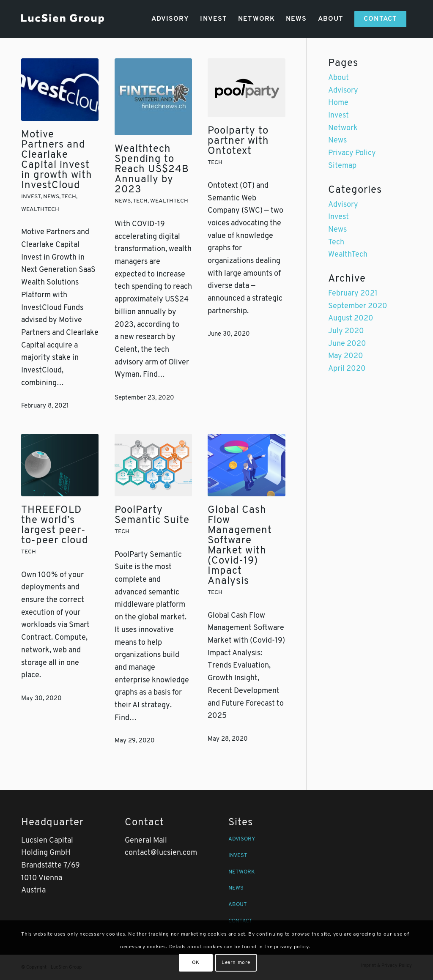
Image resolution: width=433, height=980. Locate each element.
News (51, 197)
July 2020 (346, 331)
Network (343, 128)
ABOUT (238, 905)
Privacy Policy (352, 153)
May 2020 (346, 356)
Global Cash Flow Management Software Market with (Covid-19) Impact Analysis (240, 546)
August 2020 (351, 319)
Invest (31, 197)
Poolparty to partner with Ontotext (238, 141)
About (338, 78)
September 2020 (358, 306)
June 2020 (347, 344)
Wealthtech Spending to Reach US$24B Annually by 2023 (152, 170)
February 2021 (353, 294)
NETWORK (242, 872)
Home (338, 103)
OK (196, 963)
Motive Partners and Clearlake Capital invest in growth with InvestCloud (57, 160)
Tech (69, 197)
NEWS (236, 888)
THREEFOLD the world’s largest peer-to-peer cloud (55, 526)
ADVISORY (242, 839)
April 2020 (347, 369)
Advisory (343, 91)
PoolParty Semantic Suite (152, 515)
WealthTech (40, 209)
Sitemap (342, 166)
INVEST (238, 855)
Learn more (236, 963)
